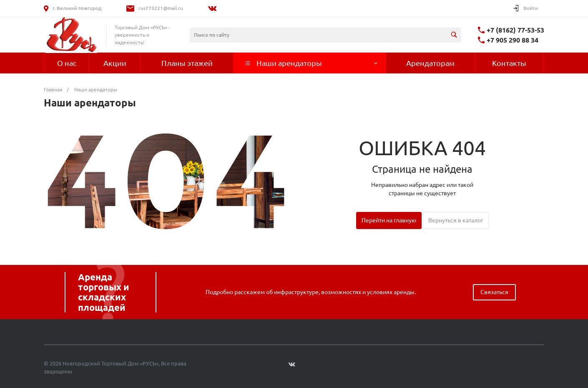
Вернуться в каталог (456, 220)
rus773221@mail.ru (161, 8)
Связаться (494, 292)
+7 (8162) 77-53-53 (515, 30)
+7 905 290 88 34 (513, 40)
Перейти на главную (389, 220)
